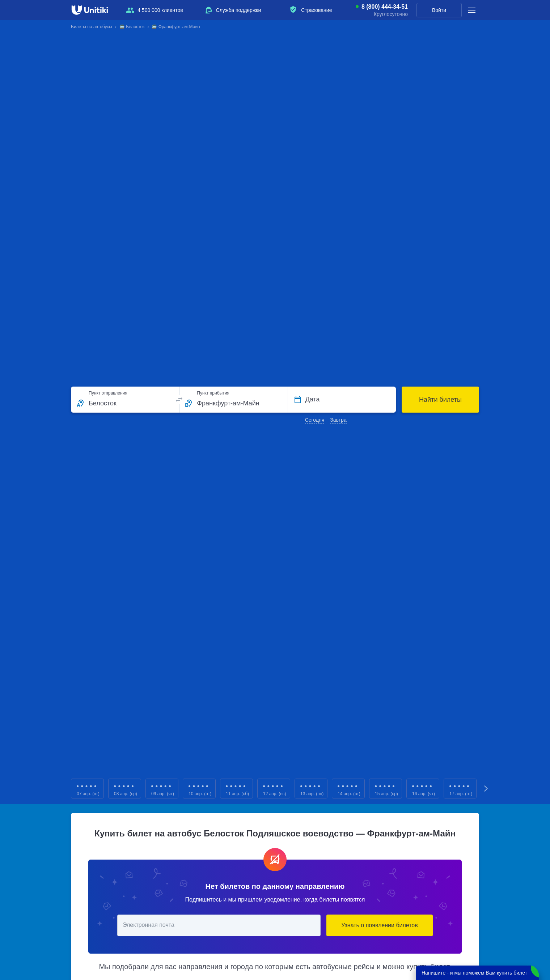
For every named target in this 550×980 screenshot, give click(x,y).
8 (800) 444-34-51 (385, 7)
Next (486, 789)
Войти (439, 10)
